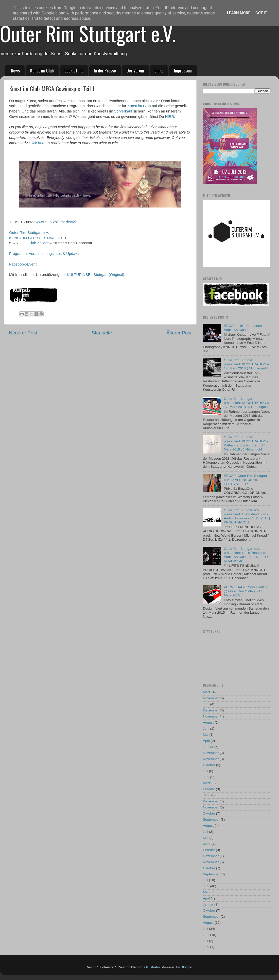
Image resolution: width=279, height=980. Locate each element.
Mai (206, 735)
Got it (261, 13)
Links (159, 70)
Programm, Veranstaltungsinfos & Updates (45, 254)
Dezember (211, 710)
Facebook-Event (23, 264)
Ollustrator (152, 967)
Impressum (183, 70)
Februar (209, 789)
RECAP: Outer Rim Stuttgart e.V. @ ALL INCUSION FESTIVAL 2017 (245, 480)
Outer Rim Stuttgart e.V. (88, 33)
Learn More (239, 13)
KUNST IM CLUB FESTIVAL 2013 (38, 238)
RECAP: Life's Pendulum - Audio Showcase (244, 328)
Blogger (187, 967)
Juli (205, 771)
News (15, 70)
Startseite (102, 333)
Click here (37, 143)
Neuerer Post (23, 333)
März (207, 692)
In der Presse (105, 70)
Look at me (74, 70)
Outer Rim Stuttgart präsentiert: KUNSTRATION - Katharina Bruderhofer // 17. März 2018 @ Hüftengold (246, 443)
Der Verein (135, 70)
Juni (206, 704)
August (208, 722)
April (206, 741)
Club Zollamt (39, 243)
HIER (170, 117)
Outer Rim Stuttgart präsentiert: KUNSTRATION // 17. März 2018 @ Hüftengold (246, 364)
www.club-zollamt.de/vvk (56, 222)
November (211, 698)
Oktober (209, 765)
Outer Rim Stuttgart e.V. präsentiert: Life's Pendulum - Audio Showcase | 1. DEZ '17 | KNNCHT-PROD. (247, 516)
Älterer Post (179, 333)
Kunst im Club (42, 70)
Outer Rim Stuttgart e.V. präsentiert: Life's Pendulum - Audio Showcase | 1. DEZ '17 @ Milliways (246, 555)
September (211, 819)
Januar (208, 747)
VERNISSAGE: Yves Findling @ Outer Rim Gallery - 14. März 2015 (246, 591)
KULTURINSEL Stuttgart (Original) (96, 275)
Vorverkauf (123, 111)
